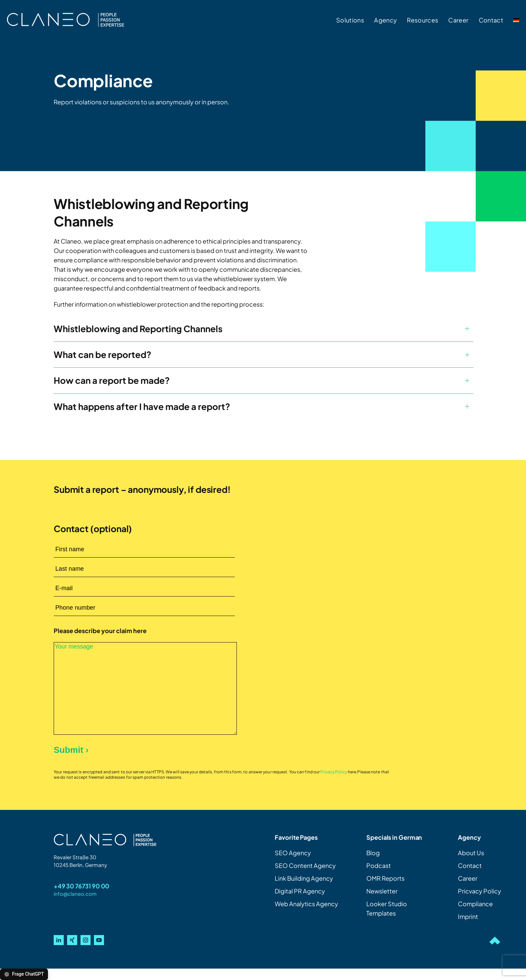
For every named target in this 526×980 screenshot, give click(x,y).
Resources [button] (423, 20)
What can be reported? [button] (102, 354)
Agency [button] (385, 20)
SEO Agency (293, 853)
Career (458, 20)
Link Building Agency (304, 878)
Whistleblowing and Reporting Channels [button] (138, 329)
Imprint (468, 916)
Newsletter (382, 891)
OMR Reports (385, 878)
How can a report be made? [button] (112, 380)
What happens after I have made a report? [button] (142, 406)
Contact (491, 20)
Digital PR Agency (300, 891)
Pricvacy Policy (480, 891)
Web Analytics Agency (306, 904)
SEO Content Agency (305, 865)
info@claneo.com (75, 894)
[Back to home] (65, 20)
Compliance (475, 904)
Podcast (379, 865)
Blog (373, 853)
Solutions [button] (350, 20)
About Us (471, 853)
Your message (145, 688)
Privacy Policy (334, 772)
